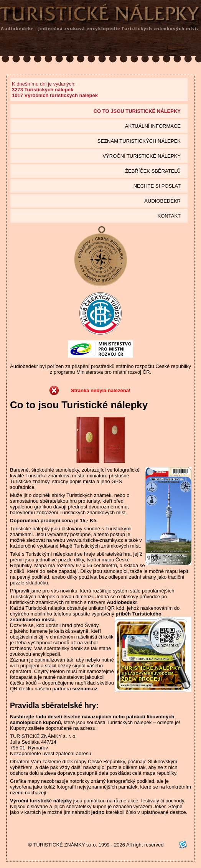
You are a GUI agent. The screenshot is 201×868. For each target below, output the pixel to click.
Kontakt (169, 216)
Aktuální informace (153, 126)
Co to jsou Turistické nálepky (137, 111)
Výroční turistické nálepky (142, 156)
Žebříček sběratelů (153, 171)
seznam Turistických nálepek (139, 141)
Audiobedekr (162, 201)
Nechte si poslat (157, 186)
